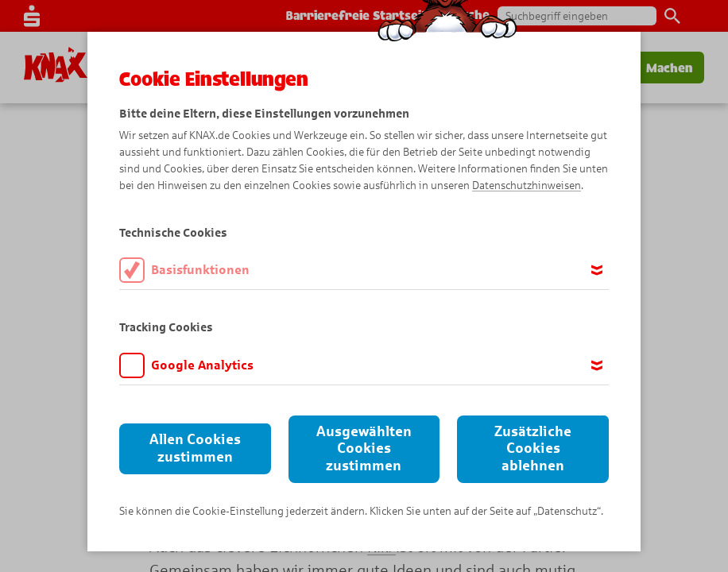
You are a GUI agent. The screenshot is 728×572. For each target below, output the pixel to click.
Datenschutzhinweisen (527, 186)
